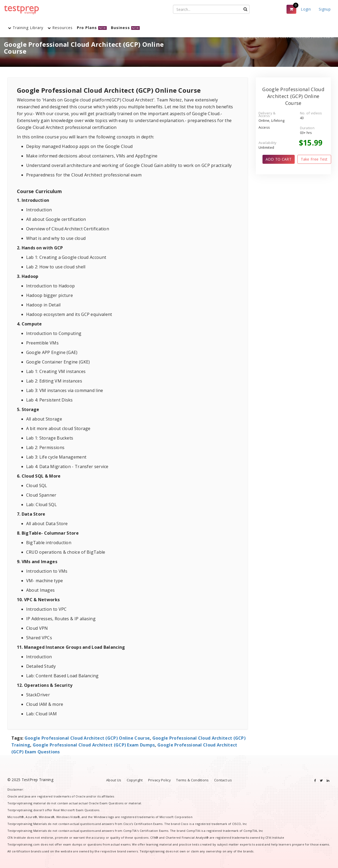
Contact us (223, 780)
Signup (325, 9)
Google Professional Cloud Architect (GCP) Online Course (87, 738)
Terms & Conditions (192, 780)
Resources (60, 28)
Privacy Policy (159, 780)
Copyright (135, 780)
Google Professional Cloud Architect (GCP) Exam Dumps (94, 745)
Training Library (26, 28)
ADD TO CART (279, 159)
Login (306, 9)
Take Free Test (314, 159)
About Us (114, 780)
